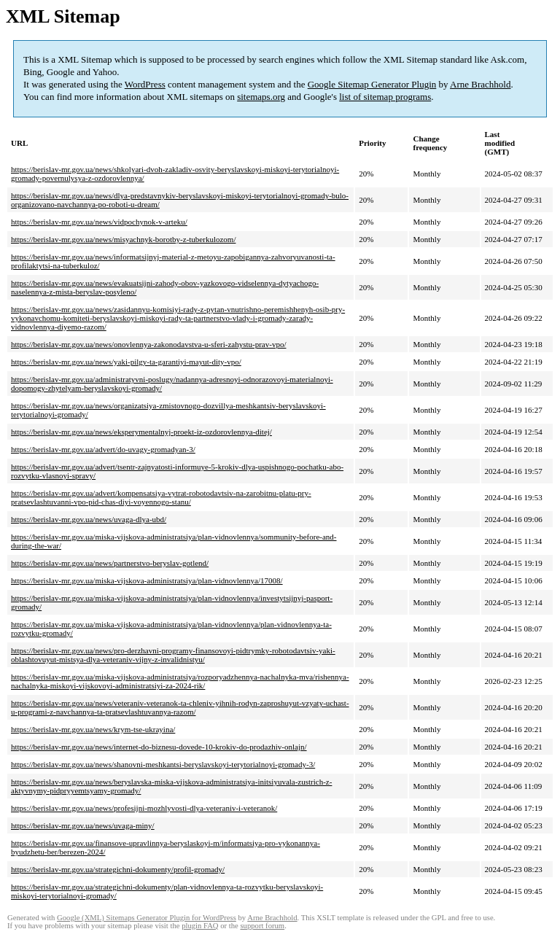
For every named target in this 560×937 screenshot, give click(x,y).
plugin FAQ (200, 926)
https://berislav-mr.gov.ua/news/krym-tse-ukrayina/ (93, 729)
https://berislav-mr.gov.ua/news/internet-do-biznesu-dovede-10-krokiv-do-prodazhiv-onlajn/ (159, 747)
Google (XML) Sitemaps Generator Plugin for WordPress (147, 918)
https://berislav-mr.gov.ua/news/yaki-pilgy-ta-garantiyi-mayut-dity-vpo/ (126, 362)
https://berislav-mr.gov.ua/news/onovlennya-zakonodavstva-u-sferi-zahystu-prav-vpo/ (148, 344)
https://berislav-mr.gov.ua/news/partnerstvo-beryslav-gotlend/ (110, 563)
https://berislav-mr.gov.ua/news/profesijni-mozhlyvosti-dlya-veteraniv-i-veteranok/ (144, 808)
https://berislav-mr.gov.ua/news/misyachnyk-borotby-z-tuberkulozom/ (123, 239)
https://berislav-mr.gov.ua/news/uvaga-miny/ (83, 825)
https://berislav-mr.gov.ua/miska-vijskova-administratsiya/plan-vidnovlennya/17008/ (147, 580)
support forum (262, 926)
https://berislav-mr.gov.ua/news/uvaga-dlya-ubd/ (89, 519)
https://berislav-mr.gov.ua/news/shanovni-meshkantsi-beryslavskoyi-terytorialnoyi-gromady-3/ (163, 764)
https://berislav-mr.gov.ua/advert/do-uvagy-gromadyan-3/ (103, 449)
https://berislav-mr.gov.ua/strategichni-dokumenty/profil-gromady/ (118, 869)
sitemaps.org (261, 97)
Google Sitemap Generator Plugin (372, 84)
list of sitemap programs (385, 97)
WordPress (145, 84)
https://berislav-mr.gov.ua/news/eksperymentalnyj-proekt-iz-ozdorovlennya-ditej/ (141, 432)
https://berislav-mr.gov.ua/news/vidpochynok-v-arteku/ (99, 222)
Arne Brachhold (480, 84)
